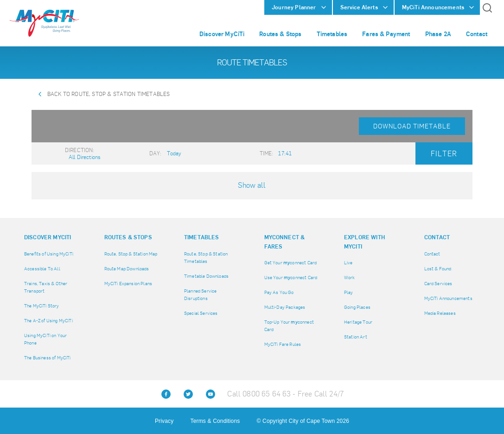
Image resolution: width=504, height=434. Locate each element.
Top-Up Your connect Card (289, 326)
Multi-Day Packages (285, 307)
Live (348, 263)
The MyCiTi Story (42, 306)
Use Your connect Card (291, 278)
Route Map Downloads (127, 269)
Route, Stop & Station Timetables (206, 258)
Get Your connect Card (291, 263)
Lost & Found (438, 269)
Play (349, 292)
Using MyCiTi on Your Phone (45, 339)
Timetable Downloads (206, 276)
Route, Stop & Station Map (131, 254)
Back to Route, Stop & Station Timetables (108, 94)
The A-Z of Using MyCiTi (48, 321)
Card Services (438, 284)
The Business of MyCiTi (48, 358)
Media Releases (440, 313)
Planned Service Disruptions (200, 295)
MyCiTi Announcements (448, 298)
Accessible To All (42, 269)
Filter (444, 154)
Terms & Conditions (215, 421)
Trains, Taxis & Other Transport (46, 287)
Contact (432, 254)
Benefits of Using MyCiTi (49, 254)
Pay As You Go (279, 292)
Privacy (164, 421)
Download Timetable (412, 126)
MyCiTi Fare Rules (283, 344)
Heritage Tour (358, 322)
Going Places (357, 307)
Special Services (201, 313)
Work (350, 278)
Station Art (356, 337)
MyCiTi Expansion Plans (128, 284)
